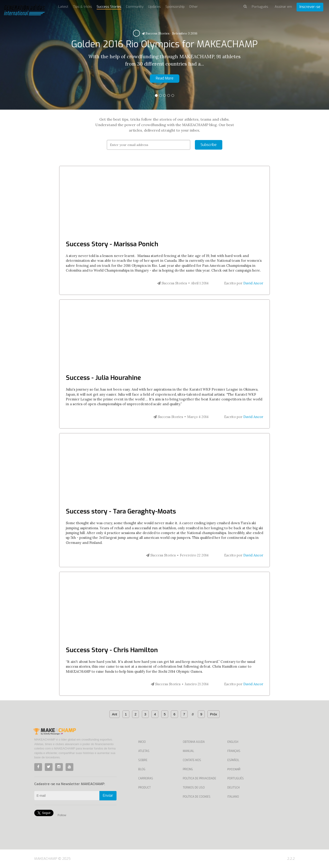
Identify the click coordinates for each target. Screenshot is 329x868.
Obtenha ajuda (194, 742)
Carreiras (146, 778)
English (233, 742)
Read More (165, 78)
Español (233, 760)
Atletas (144, 751)
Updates (154, 7)
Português (236, 778)
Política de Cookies (197, 797)
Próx (214, 714)
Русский (234, 769)
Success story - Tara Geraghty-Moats (121, 511)
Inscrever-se (310, 7)
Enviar (108, 795)
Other (194, 7)
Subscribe (209, 145)
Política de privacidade (199, 778)
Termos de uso (194, 788)
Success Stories (156, 33)
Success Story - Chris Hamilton (112, 650)
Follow (62, 815)
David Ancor (253, 283)
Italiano (233, 797)
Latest (63, 7)
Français (234, 751)
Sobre (143, 760)
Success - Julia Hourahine (103, 378)
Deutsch (233, 788)
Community (135, 7)
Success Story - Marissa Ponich (112, 244)
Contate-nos (192, 760)
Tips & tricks (82, 7)
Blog (142, 769)
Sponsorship (175, 7)
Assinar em (283, 7)
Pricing (188, 769)
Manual (188, 751)
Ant (115, 714)
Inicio (142, 742)
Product (145, 788)
